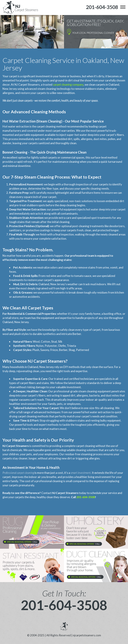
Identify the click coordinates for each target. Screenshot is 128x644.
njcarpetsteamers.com (87, 635)
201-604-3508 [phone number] (64, 605)
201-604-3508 (86, 497)
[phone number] (102, 7)
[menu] (123, 7)
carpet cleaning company (68, 85)
